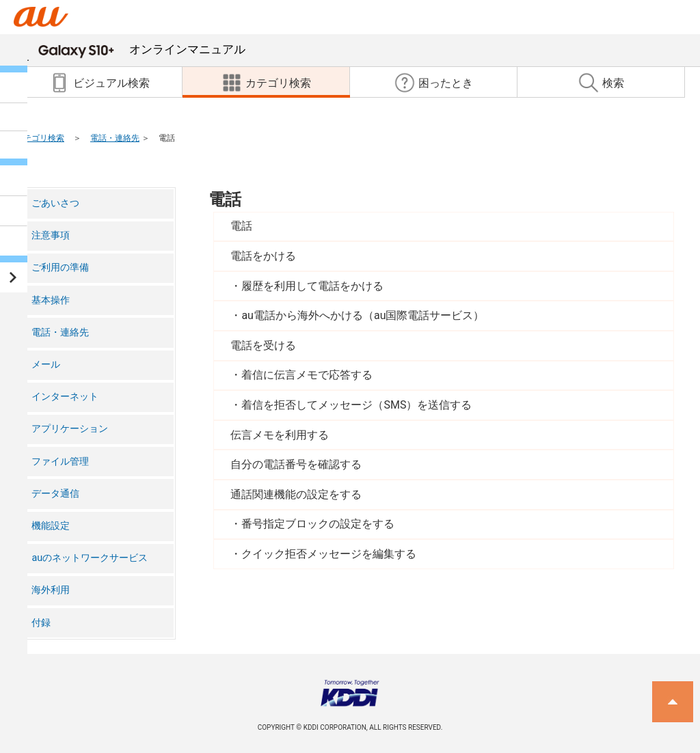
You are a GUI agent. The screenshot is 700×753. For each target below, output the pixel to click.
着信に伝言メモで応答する (307, 375)
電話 (225, 200)
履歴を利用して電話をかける (312, 286)
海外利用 (51, 590)
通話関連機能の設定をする (296, 494)
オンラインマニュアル (142, 49)
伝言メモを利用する (280, 435)
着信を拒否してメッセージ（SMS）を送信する (356, 405)
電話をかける (263, 256)
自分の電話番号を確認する (296, 464)
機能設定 (51, 526)
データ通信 (55, 494)
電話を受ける (263, 345)
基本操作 (51, 300)
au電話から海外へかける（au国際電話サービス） (363, 315)
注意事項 (51, 235)
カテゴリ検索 (40, 138)
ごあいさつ (55, 203)
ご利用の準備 (60, 268)
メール (46, 365)
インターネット (65, 397)
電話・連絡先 (115, 138)
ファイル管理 (60, 462)
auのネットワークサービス (90, 558)
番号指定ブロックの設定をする (318, 524)
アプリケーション (70, 429)
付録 (41, 623)
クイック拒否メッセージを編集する (329, 554)
